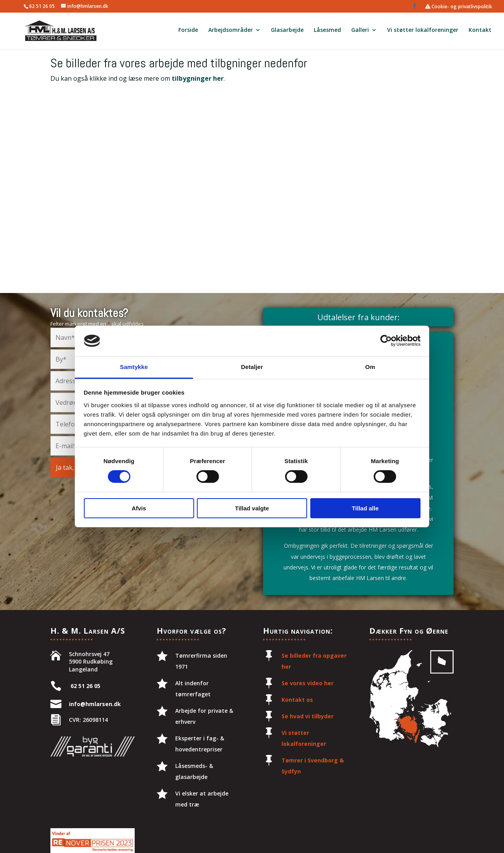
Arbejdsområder (231, 32)
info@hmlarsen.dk (95, 704)
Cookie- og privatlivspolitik (459, 7)
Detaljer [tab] (252, 367)
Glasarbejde (287, 32)
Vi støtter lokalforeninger (423, 32)
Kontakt (480, 32)
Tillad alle (365, 508)
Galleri (360, 32)
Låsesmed (327, 32)
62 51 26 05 (42, 6)
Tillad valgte (252, 508)
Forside (188, 32)
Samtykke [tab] (134, 367)
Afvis (139, 508)
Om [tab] (370, 367)
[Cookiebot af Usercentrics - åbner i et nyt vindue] (386, 341)
